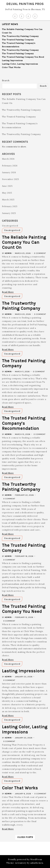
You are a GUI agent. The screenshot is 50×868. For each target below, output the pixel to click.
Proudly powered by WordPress (25, 859)
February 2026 (10, 166)
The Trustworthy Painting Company (20, 36)
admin (8, 253)
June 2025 (7, 186)
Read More (8, 292)
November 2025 (10, 179)
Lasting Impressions (12, 60)
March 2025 (8, 200)
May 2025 (7, 193)
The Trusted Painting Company (18, 40)
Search (6, 80)
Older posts (25, 837)
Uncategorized (10, 226)
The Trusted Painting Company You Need (23, 57)
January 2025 (9, 213)
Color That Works (11, 67)
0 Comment (40, 253)
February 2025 (10, 206)
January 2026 (9, 172)
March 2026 (8, 159)
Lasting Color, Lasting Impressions (20, 64)
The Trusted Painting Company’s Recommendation (24, 423)
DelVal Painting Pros (25, 4)
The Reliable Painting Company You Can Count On (24, 242)
